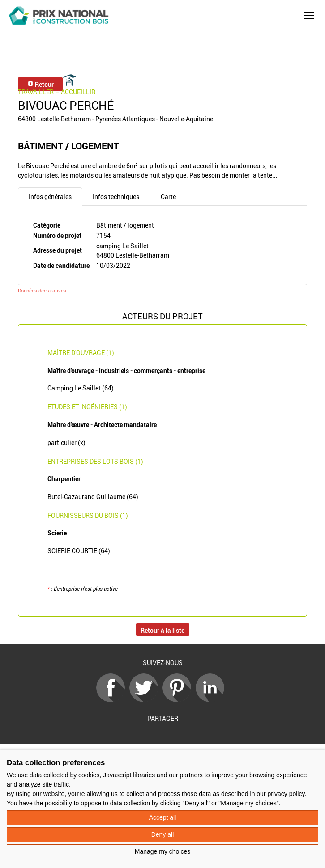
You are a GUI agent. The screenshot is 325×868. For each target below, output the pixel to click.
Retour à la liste (162, 630)
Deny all (163, 834)
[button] (309, 16)
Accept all (163, 817)
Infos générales (50, 197)
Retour (41, 84)
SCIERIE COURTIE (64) (79, 551)
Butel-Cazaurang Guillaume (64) (93, 497)
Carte (168, 197)
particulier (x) (66, 442)
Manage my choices (163, 851)
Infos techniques (116, 197)
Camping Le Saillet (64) (81, 388)
